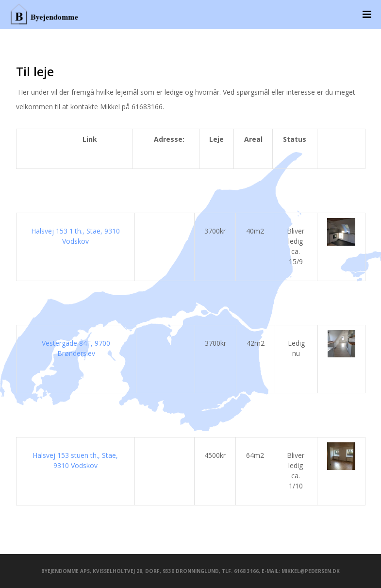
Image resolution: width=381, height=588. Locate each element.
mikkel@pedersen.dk (311, 571)
